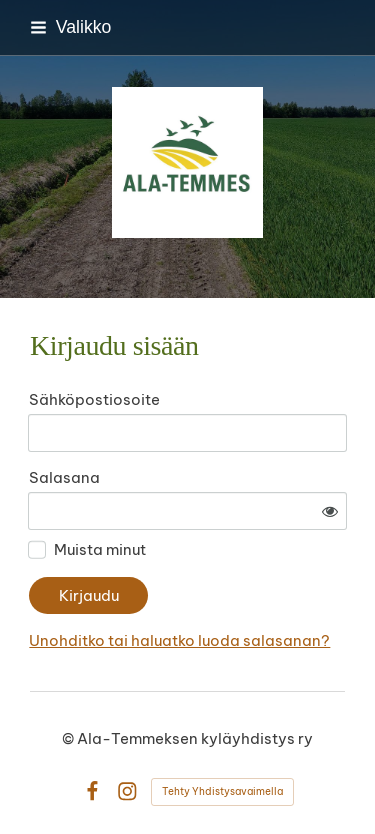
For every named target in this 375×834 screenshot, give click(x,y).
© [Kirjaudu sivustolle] (69, 738)
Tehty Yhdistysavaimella (222, 791)
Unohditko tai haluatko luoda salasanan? (179, 640)
